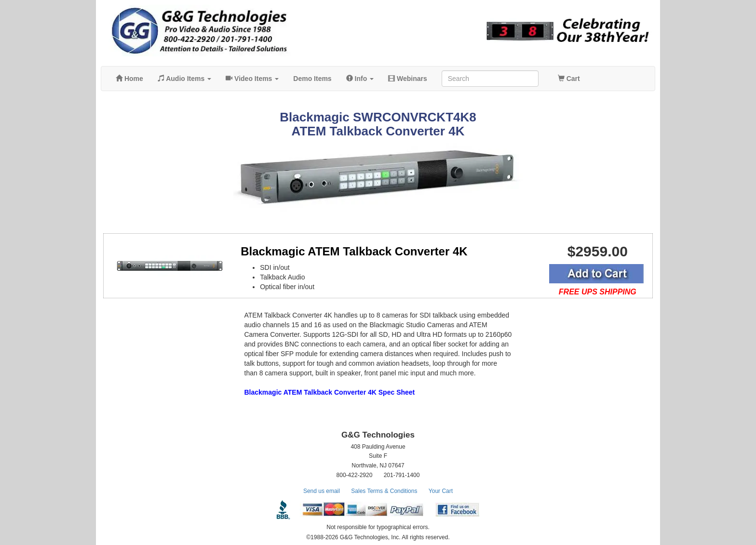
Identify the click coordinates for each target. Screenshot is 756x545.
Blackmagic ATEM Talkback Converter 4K (354, 251)
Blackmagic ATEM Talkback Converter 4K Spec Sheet (330, 392)
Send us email (322, 491)
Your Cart (441, 491)
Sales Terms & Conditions (384, 491)
